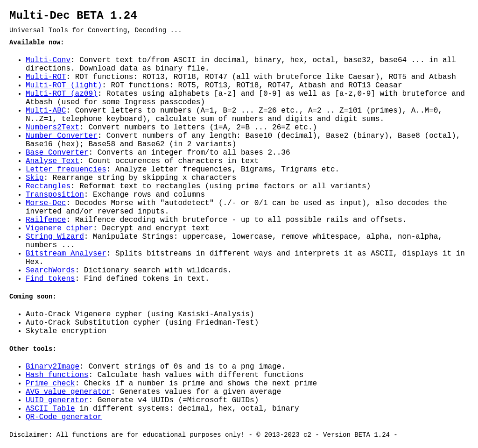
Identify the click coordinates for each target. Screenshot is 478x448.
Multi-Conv (48, 60)
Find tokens (50, 279)
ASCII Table (50, 409)
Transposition (55, 195)
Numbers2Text (53, 128)
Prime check (50, 384)
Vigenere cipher (59, 228)
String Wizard (55, 237)
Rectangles (48, 186)
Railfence (46, 220)
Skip (35, 178)
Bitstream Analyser (66, 254)
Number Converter (62, 136)
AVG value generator (68, 392)
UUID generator (57, 400)
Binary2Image (53, 367)
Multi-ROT (46, 77)
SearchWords (50, 270)
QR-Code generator (64, 417)
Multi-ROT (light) (64, 85)
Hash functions (57, 375)
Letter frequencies (66, 170)
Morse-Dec (46, 203)
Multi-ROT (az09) (62, 94)
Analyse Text (53, 161)
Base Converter (57, 153)
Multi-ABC (46, 111)
